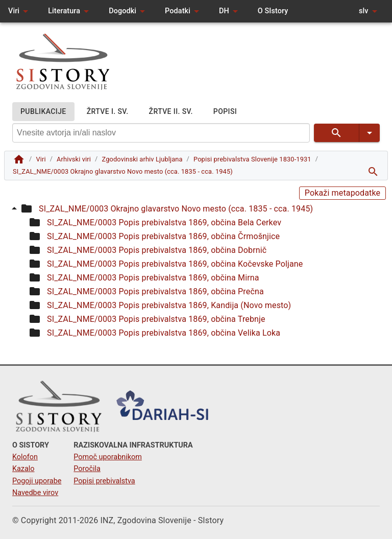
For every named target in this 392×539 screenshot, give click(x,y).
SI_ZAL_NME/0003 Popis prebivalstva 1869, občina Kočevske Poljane (175, 264)
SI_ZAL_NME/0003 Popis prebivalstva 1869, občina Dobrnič (157, 250)
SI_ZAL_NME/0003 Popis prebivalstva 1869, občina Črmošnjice (163, 236)
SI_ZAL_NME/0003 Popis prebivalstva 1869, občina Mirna (153, 278)
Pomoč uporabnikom (107, 457)
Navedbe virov (35, 493)
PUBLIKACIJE (43, 112)
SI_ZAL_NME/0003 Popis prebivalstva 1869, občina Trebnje (156, 319)
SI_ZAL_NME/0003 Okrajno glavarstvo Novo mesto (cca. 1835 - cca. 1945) (176, 209)
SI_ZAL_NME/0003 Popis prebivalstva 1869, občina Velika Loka (164, 333)
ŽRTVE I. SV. (108, 112)
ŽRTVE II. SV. (171, 112)
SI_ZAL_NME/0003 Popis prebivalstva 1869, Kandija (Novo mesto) (169, 305)
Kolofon (25, 457)
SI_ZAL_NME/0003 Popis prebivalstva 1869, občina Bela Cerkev (164, 222)
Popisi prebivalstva (104, 481)
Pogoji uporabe (37, 481)
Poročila (87, 469)
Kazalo (23, 469)
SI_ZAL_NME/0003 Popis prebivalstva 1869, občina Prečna (155, 291)
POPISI (225, 112)
